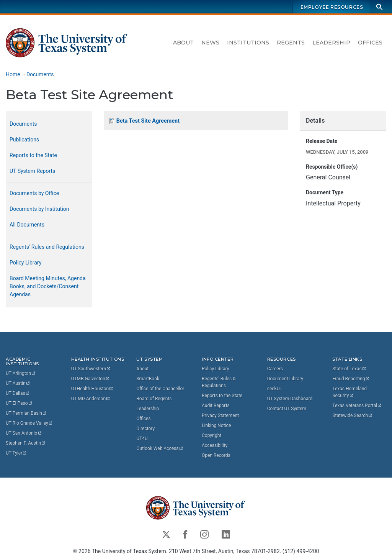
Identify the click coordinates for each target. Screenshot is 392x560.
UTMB (91, 379)
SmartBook (148, 379)
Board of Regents (154, 399)
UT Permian (26, 413)
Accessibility (215, 445)
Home (13, 74)
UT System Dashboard (290, 399)
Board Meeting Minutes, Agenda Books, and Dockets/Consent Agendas (48, 286)
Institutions (248, 43)
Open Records (216, 455)
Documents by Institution (39, 209)
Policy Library (25, 263)
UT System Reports (32, 171)
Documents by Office (34, 193)
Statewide (353, 415)
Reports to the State (33, 155)
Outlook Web (160, 448)
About (183, 43)
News (210, 43)
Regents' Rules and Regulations (47, 247)
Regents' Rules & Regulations (219, 382)
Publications (24, 140)
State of (349, 369)
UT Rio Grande (29, 423)
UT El (19, 403)
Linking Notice (216, 425)
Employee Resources (332, 7)
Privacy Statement (220, 415)
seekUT (275, 389)
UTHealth (92, 389)
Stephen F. (26, 443)
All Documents (27, 225)
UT (21, 373)
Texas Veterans (357, 406)
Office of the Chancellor (160, 389)
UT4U (142, 438)
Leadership (331, 43)
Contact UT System (287, 409)
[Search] (379, 7)
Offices (370, 43)
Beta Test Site (148, 121)
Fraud (351, 379)
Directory (145, 429)
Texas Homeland (350, 392)
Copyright (212, 435)
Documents (40, 74)
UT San (24, 433)
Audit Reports (216, 406)
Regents (291, 43)
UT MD (91, 399)
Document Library (285, 379)
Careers (275, 369)
